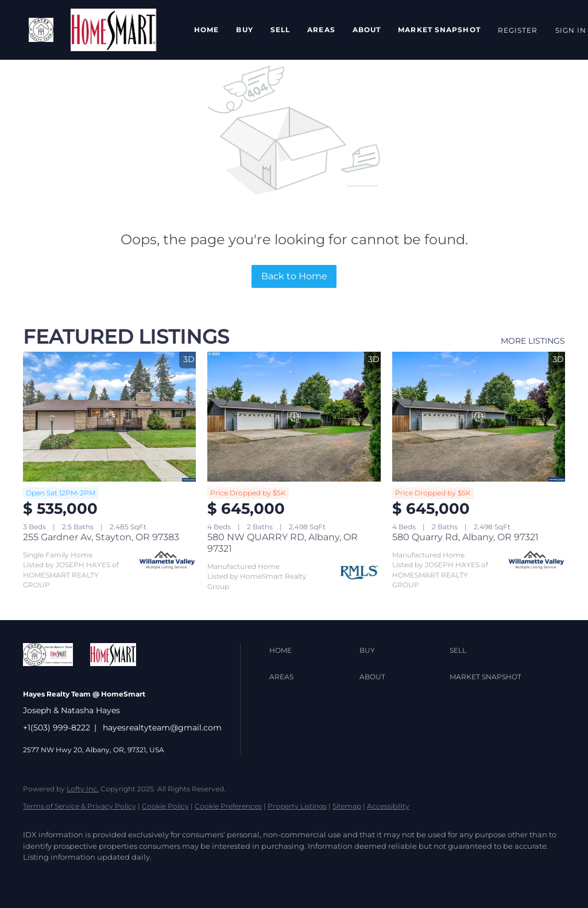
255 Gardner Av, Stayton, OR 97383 (101, 537)
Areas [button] (321, 30)
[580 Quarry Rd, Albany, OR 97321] (479, 417)
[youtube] (203, 877)
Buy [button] (244, 30)
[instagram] (170, 877)
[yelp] (137, 877)
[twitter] (70, 877)
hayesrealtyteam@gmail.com (162, 728)
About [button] (367, 30)
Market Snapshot (439, 30)
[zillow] (103, 877)
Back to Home (294, 276)
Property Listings (297, 806)
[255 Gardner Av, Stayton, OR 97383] (109, 417)
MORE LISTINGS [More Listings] (533, 341)
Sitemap (347, 806)
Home (206, 30)
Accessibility (388, 806)
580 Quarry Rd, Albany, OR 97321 (465, 537)
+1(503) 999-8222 (57, 728)
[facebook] (37, 877)
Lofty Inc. (83, 789)
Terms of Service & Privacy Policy (80, 806)
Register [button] (518, 30)
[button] (41, 30)
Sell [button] (280, 30)
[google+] (237, 877)
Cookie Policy (165, 806)
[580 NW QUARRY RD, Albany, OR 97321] (294, 417)
